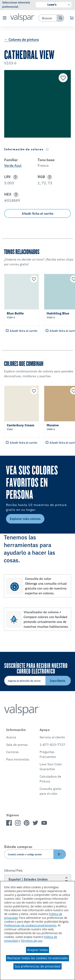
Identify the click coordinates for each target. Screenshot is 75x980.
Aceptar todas (37, 950)
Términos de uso (31, 941)
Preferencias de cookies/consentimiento (30, 925)
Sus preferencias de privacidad (37, 966)
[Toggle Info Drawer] (47, 149)
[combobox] (48, 18)
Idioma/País (13, 870)
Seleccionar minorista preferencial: (16, 5)
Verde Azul (13, 165)
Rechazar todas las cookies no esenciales (37, 958)
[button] (5, 18)
